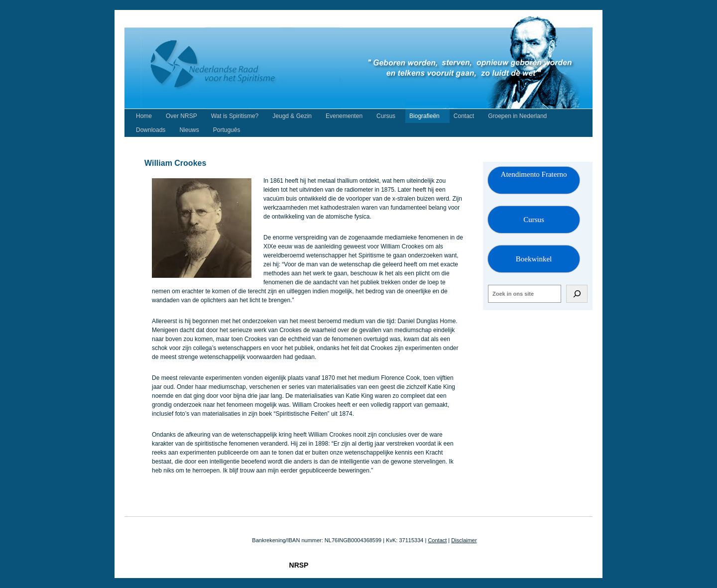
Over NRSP (181, 116)
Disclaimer (464, 540)
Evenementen (344, 116)
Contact (464, 116)
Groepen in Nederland (517, 116)
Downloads (151, 130)
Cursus (386, 116)
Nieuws (189, 130)
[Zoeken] (577, 294)
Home (144, 116)
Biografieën (424, 116)
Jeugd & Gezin (292, 116)
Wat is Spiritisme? (235, 116)
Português (227, 130)
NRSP (299, 565)
